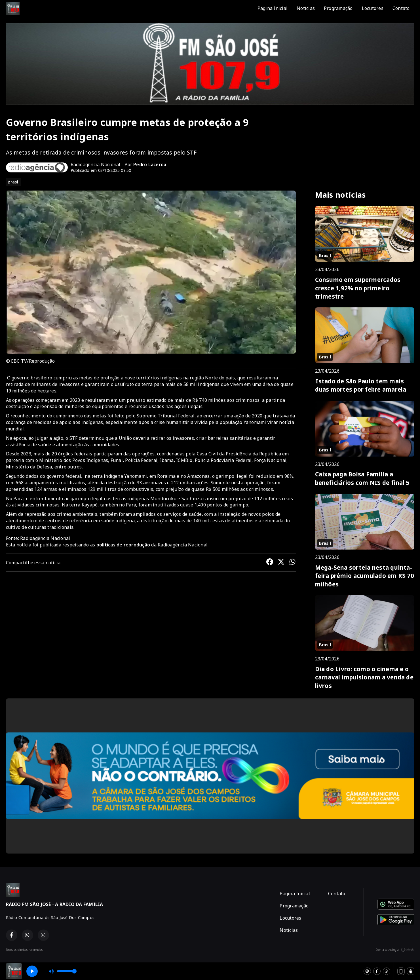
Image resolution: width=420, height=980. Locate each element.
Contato (401, 8)
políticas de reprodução (123, 545)
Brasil (14, 182)
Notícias (306, 8)
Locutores (373, 8)
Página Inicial (273, 8)
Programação (338, 8)
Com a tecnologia (395, 950)
